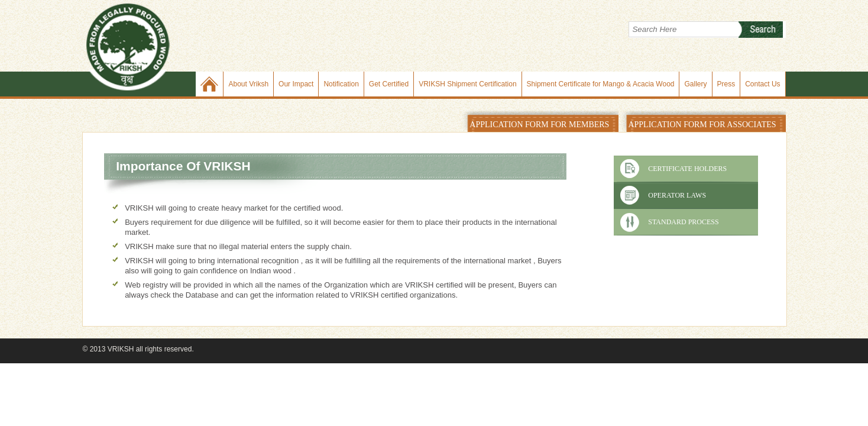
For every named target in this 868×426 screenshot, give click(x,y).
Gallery (695, 84)
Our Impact (296, 84)
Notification (341, 84)
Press (726, 84)
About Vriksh (248, 84)
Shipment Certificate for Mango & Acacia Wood (601, 84)
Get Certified (389, 84)
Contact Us (762, 84)
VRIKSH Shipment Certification (467, 84)
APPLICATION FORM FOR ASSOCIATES (702, 125)
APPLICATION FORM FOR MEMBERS (539, 125)
